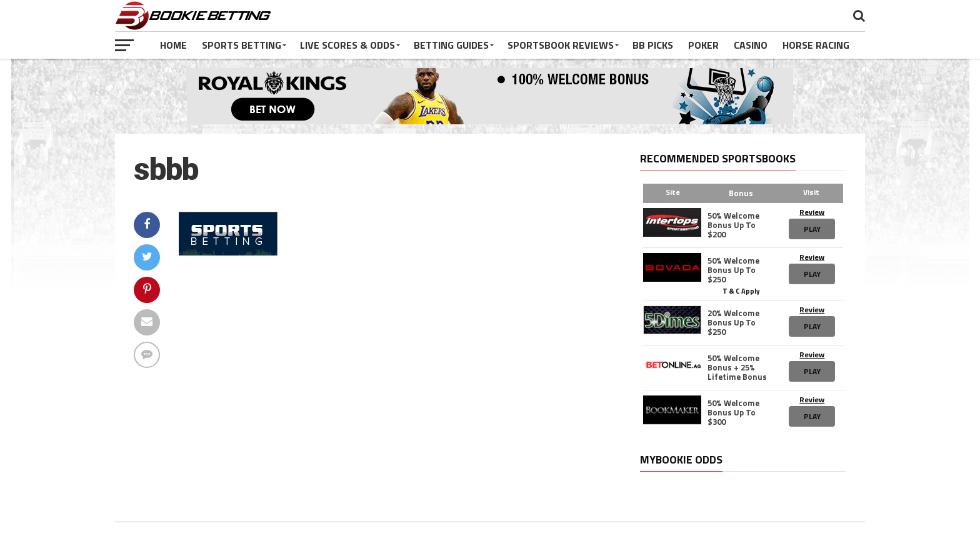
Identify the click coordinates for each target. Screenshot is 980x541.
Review (812, 212)
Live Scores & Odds (347, 45)
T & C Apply (741, 290)
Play (812, 229)
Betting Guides (451, 45)
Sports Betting (242, 45)
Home (173, 45)
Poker (703, 45)
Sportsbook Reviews (561, 45)
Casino (751, 45)
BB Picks (653, 45)
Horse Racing (816, 45)
